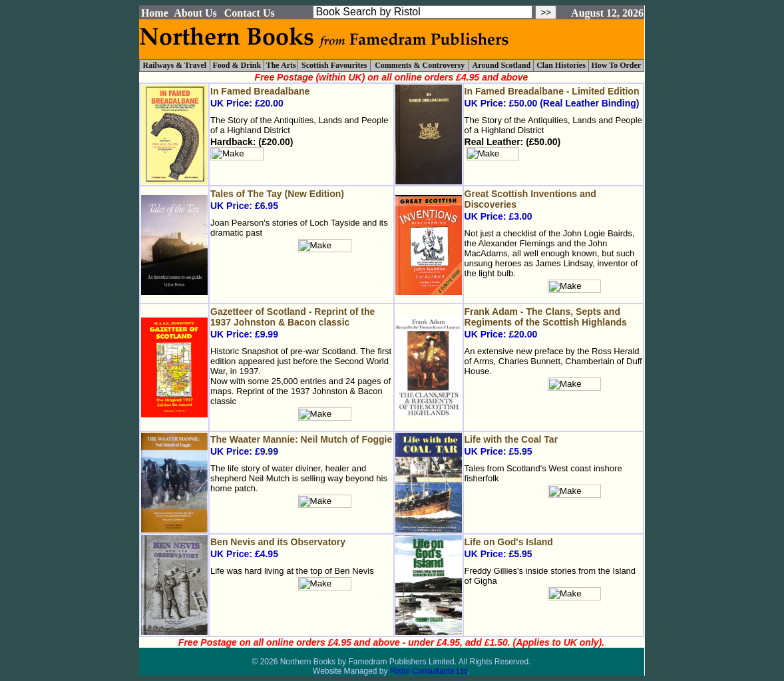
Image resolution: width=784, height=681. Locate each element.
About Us (195, 13)
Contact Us (250, 13)
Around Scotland (501, 65)
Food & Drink (237, 65)
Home (155, 13)
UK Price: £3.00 (553, 205)
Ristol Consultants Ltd (429, 671)
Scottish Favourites (334, 65)
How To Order (616, 65)
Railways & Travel (175, 65)
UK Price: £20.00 (553, 323)
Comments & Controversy (420, 65)
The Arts (281, 65)
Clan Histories (561, 65)
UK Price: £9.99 (301, 323)
